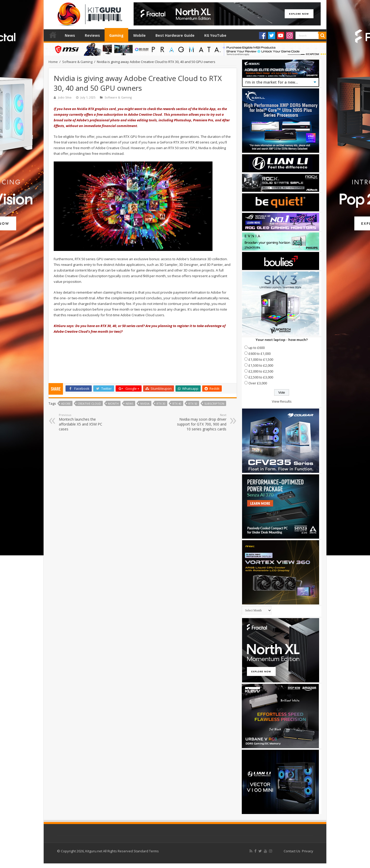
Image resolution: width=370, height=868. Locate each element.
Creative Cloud (89, 404)
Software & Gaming (77, 62)
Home (53, 35)
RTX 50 (193, 404)
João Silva (65, 97)
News (70, 35)
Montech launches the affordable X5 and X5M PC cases (85, 422)
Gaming (116, 35)
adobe (66, 404)
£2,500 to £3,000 (261, 377)
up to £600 (257, 348)
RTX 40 (177, 404)
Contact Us (292, 851)
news (129, 404)
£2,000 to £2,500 (261, 371)
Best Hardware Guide (175, 35)
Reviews (92, 35)
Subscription (214, 404)
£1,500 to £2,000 (261, 365)
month (113, 404)
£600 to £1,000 (260, 354)
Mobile (140, 35)
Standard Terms (146, 851)
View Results (282, 401)
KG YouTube (215, 35)
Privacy (308, 851)
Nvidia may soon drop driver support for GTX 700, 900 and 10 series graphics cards (200, 422)
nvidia (145, 404)
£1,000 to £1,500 (261, 359)
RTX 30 (161, 404)
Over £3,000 (258, 383)
